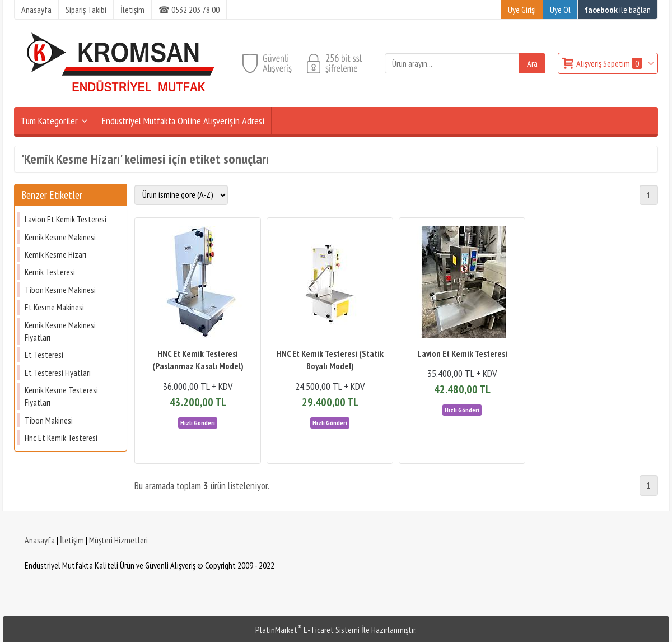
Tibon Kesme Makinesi (60, 290)
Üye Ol (560, 10)
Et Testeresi (44, 355)
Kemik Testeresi (50, 272)
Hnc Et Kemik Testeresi (61, 438)
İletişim (72, 540)
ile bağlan (618, 10)
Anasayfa (40, 540)
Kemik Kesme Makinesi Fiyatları (60, 331)
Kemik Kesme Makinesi (60, 237)
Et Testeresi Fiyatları (58, 373)
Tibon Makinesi (49, 420)
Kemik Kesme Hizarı (55, 254)
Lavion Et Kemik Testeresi (66, 219)
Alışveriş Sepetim (610, 63)
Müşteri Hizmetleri (118, 540)
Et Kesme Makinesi (54, 307)
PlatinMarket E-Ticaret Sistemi (307, 630)
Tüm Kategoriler (49, 121)
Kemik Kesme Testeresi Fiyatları (61, 396)
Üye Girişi (522, 10)
